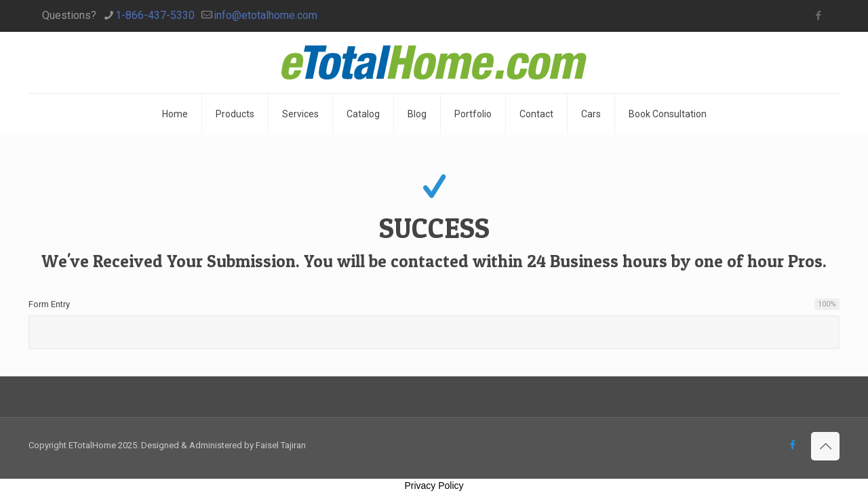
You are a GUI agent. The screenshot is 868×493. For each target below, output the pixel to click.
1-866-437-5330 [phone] (155, 15)
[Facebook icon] (818, 16)
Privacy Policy (434, 486)
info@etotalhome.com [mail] (265, 15)
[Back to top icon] (825, 446)
